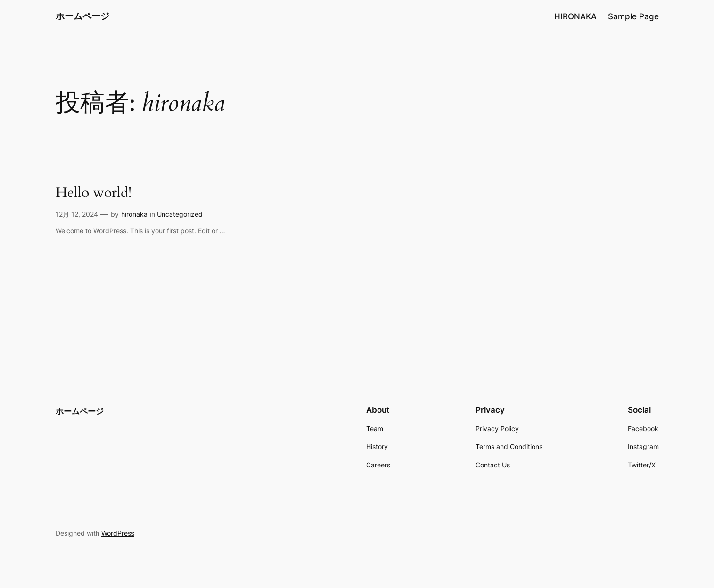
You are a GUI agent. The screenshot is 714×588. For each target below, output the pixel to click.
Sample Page (633, 16)
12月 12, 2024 (77, 214)
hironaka (134, 214)
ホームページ (82, 16)
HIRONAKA (575, 16)
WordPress (118, 533)
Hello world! (94, 193)
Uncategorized (180, 214)
